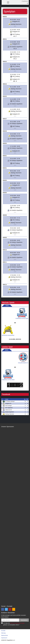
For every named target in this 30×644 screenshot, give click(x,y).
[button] (8, 2)
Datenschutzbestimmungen (17, 623)
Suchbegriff (28, 4)
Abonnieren (24, 620)
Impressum (4, 638)
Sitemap (3, 633)
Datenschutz (5, 635)
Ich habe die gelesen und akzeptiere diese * (14, 624)
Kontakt (3, 631)
